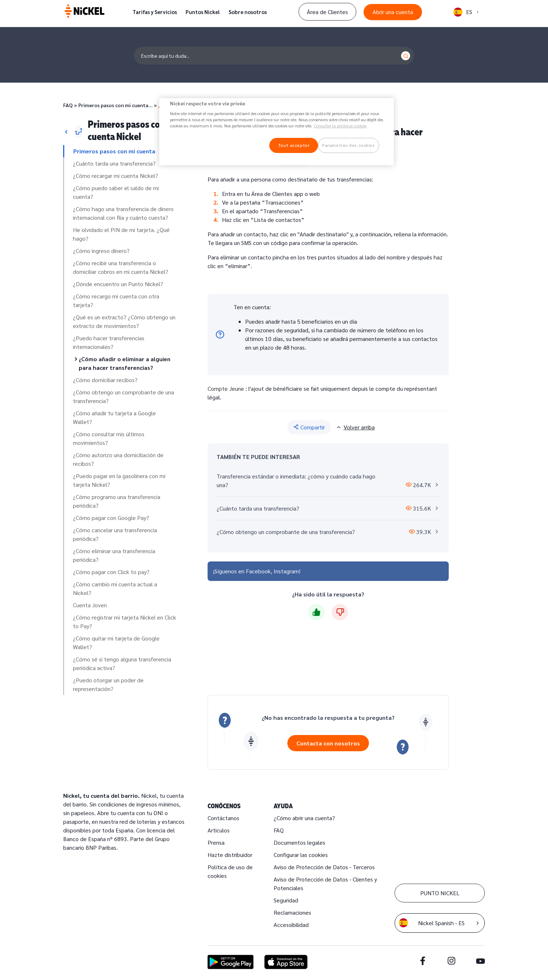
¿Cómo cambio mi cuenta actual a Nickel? (115, 588)
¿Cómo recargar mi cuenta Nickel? (116, 176)
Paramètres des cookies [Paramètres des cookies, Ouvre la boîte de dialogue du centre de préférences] (349, 145)
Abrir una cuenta (393, 12)
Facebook (258, 571)
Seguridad (286, 900)
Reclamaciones (292, 912)
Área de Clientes (327, 12)
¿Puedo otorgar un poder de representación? (108, 684)
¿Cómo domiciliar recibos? (105, 380)
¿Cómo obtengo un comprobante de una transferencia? (123, 396)
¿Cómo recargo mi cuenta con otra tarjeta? (116, 300)
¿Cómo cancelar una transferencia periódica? (115, 534)
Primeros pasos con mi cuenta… (115, 105)
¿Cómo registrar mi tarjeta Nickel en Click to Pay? (125, 622)
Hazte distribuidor (230, 855)
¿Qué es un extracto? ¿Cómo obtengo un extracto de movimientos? (124, 321)
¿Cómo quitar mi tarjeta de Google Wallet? (116, 642)
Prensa (216, 842)
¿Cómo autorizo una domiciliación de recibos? (118, 459)
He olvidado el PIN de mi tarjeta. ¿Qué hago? (121, 234)
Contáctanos (223, 818)
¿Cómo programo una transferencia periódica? (117, 501)
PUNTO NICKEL (440, 893)
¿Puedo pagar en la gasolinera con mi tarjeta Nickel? (119, 480)
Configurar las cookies (301, 855)
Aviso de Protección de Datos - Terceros (324, 867)
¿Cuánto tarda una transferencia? (114, 163)
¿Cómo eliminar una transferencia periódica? (114, 555)
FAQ (68, 105)
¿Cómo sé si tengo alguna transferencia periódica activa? (122, 663)
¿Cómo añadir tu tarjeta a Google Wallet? (114, 417)
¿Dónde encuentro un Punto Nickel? (118, 284)
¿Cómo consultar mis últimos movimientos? (109, 438)
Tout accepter (294, 145)
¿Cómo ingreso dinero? (101, 251)
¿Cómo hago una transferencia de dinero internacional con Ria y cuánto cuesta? (123, 213)
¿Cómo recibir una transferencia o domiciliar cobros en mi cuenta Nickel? (121, 267)
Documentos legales (299, 842)
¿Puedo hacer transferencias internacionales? (109, 342)
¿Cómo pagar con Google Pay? (111, 518)
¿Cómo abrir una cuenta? (304, 818)
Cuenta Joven (90, 605)
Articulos (219, 830)
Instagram (286, 571)
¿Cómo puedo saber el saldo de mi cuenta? (116, 192)
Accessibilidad (291, 925)
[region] (277, 132)
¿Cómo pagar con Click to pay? (111, 572)
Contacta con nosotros (328, 743)
